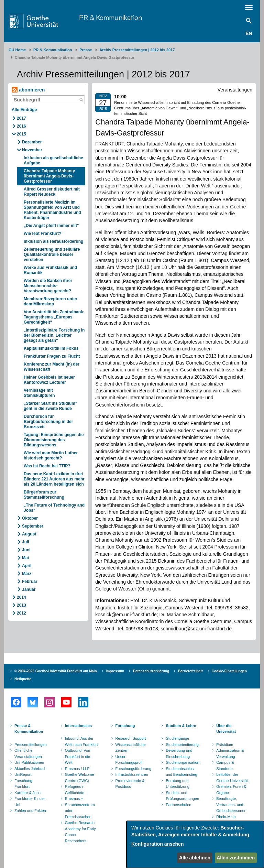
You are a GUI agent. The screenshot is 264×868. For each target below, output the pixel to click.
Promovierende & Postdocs (130, 784)
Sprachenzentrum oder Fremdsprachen (80, 811)
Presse (86, 50)
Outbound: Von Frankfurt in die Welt (78, 756)
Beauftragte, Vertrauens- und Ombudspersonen (231, 805)
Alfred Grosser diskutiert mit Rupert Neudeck (52, 192)
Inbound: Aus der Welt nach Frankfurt (81, 741)
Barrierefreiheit (190, 671)
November (32, 150)
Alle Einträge (24, 110)
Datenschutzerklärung (151, 671)
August (29, 534)
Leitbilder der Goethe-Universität (232, 778)
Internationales (78, 726)
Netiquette (23, 679)
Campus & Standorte (225, 766)
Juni (26, 550)
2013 (21, 605)
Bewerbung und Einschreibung (179, 753)
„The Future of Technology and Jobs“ (54, 508)
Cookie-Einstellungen (229, 671)
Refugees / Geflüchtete (75, 790)
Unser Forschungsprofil (129, 760)
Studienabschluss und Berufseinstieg (181, 772)
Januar (29, 589)
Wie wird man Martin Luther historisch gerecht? (51, 455)
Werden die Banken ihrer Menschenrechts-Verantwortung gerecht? (48, 286)
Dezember (32, 142)
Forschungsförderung (133, 769)
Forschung (125, 726)
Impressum (115, 671)
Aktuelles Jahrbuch (30, 769)
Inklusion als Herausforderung (53, 241)
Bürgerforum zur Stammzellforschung (44, 495)
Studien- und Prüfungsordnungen (182, 796)
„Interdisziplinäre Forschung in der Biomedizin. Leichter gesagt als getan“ (54, 335)
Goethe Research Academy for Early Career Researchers (80, 832)
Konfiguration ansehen (157, 844)
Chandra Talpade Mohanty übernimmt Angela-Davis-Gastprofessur (49, 176)
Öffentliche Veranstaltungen (28, 753)
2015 (21, 134)
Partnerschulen (178, 805)
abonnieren (28, 90)
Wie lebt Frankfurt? (42, 234)
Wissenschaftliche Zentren (131, 748)
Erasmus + (74, 799)
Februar (30, 582)
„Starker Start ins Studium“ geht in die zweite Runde (51, 406)
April (27, 566)
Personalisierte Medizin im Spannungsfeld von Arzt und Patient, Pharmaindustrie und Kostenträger (52, 210)
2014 (21, 597)
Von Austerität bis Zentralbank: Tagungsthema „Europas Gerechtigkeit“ (54, 317)
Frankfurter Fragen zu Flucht (52, 356)
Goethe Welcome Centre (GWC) (80, 778)
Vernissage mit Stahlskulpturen (39, 393)
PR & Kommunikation (111, 17)
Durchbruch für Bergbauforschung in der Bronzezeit (48, 422)
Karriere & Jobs (27, 793)
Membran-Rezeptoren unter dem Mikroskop (51, 301)
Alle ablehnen (195, 858)
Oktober (30, 518)
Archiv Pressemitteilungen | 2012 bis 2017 (137, 50)
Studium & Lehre (181, 726)
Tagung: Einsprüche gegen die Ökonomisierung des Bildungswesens (54, 440)
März (27, 574)
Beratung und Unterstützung (177, 784)
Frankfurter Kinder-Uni (30, 802)
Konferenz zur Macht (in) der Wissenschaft (52, 367)
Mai (25, 558)
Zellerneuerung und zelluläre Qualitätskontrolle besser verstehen (52, 254)
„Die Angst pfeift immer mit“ (51, 226)
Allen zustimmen (236, 858)
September (33, 526)
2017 (21, 118)
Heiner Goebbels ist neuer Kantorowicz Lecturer (49, 380)
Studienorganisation (182, 762)
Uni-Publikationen (29, 762)
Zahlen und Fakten (30, 811)
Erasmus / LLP (77, 769)
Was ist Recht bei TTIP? (47, 466)
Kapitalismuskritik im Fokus (51, 348)
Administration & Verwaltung (230, 753)
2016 (21, 126)
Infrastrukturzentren (132, 774)
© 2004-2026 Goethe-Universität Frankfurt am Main (56, 671)
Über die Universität (226, 729)
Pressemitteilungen (31, 745)
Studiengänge (177, 738)
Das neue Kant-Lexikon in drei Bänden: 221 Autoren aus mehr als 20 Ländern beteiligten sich (54, 479)
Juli (26, 542)
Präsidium (225, 745)
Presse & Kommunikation (29, 729)
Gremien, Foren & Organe (231, 790)
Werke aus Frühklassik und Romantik (50, 270)
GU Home (17, 50)
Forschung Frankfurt (23, 784)
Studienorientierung (182, 745)
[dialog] (195, 844)
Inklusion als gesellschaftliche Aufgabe (53, 160)
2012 (21, 613)
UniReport (23, 774)
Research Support (131, 738)
